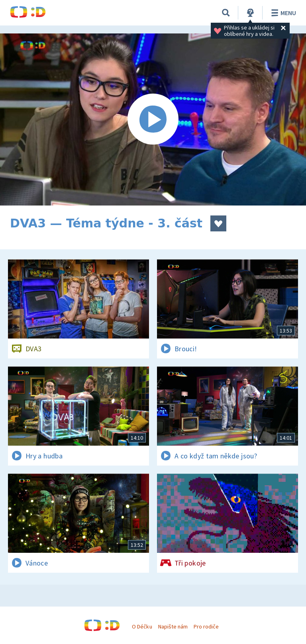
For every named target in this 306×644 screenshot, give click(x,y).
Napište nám (173, 626)
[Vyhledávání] (226, 13)
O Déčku (142, 626)
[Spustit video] (153, 119)
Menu (282, 13)
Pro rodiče (206, 626)
